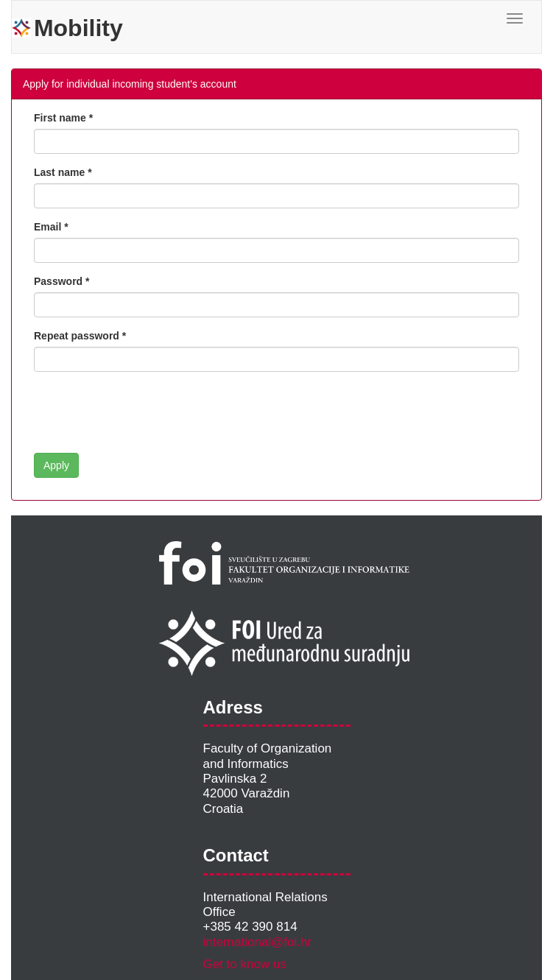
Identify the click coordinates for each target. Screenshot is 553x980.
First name (60, 118)
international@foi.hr (258, 942)
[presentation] (146, 412)
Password (58, 281)
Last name (59, 172)
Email (47, 227)
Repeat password (77, 336)
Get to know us (245, 964)
